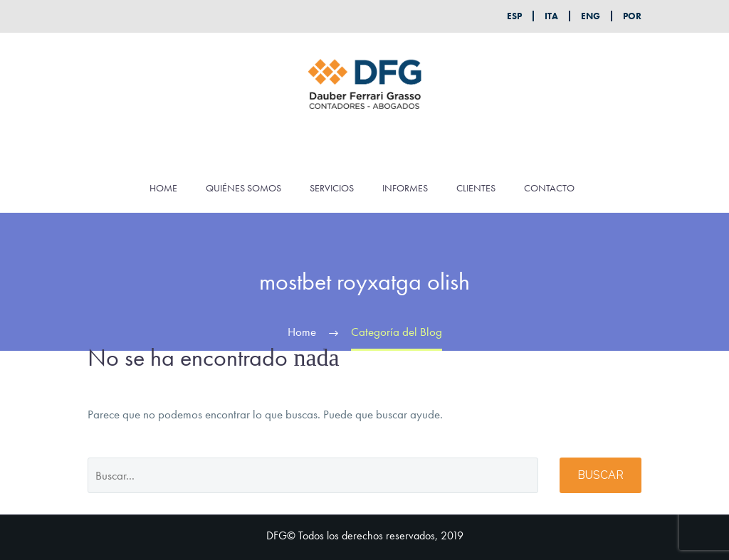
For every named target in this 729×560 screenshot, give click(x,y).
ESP (514, 16)
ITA (551, 16)
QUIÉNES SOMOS (243, 188)
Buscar (600, 475)
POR (632, 16)
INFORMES (405, 188)
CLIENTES (476, 188)
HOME (163, 188)
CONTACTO (549, 188)
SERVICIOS (332, 188)
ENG (591, 16)
